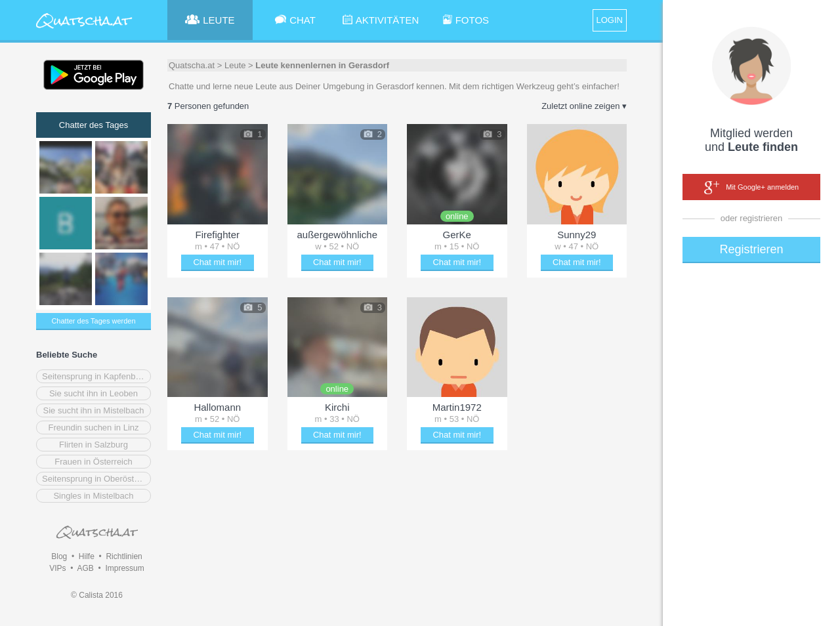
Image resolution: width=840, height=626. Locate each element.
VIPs (57, 568)
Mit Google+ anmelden (751, 188)
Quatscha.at (192, 65)
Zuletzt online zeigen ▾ (584, 106)
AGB (85, 568)
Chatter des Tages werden (93, 321)
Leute (235, 65)
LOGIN (610, 20)
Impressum (124, 568)
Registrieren (751, 249)
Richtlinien (124, 556)
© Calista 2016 (97, 595)
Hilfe (87, 556)
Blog (59, 556)
